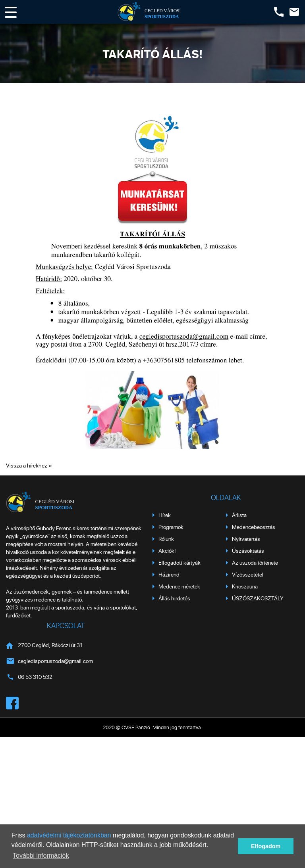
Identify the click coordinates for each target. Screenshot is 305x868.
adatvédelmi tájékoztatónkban (69, 835)
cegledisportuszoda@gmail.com (55, 661)
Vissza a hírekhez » (29, 465)
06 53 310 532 (35, 677)
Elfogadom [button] (266, 846)
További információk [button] (41, 856)
